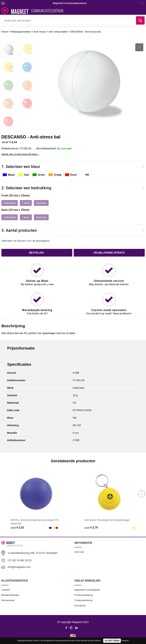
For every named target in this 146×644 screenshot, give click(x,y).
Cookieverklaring (83, 600)
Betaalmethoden (10, 595)
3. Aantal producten (19, 230)
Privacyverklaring (84, 595)
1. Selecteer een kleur (21, 167)
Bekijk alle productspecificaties (20, 154)
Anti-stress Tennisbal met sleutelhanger (107, 520)
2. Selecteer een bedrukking (26, 188)
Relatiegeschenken (21, 32)
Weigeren (125, 641)
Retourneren (8, 600)
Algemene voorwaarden (87, 590)
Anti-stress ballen (58, 32)
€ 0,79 (91, 528)
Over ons (79, 552)
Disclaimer (80, 606)
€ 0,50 (17, 528)
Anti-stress (40, 32)
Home (5, 32)
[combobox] (69, 20)
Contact (6, 590)
